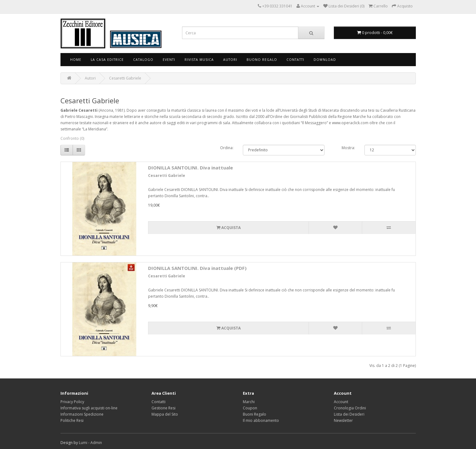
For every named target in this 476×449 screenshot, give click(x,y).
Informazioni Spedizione (82, 414)
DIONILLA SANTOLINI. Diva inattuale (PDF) (197, 268)
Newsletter (343, 420)
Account (341, 402)
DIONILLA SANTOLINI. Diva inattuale (190, 168)
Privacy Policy (72, 402)
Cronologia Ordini (350, 408)
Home (76, 60)
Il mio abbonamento (261, 420)
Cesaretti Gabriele (125, 78)
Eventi (169, 60)
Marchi (249, 402)
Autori (230, 60)
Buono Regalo (262, 60)
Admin (96, 443)
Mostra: (348, 148)
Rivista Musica (199, 60)
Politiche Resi (72, 420)
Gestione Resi (163, 408)
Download (325, 60)
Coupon (250, 408)
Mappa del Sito (165, 414)
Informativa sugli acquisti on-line (89, 408)
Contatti (295, 60)
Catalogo (143, 60)
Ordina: (227, 148)
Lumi (83, 443)
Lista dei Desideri (349, 414)
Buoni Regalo (255, 414)
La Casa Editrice (107, 60)
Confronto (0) (72, 138)
